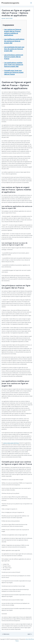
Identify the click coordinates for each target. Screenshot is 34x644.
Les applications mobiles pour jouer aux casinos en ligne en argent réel (14, 64)
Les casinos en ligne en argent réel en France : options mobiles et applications (13, 32)
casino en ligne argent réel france (11, 443)
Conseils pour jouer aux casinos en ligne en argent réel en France (14, 72)
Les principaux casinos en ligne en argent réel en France (14, 57)
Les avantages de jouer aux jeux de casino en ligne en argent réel (14, 49)
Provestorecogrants (10, 3)
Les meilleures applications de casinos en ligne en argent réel (14, 41)
